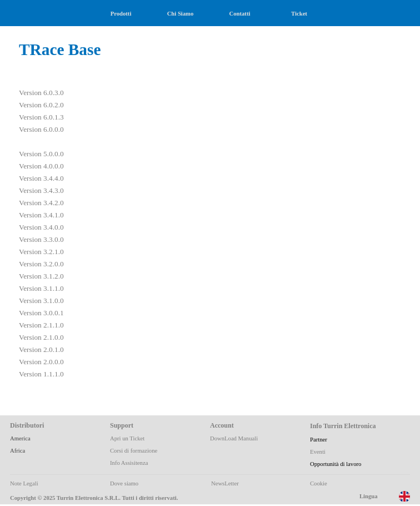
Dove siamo (124, 483)
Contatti (240, 14)
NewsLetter (225, 483)
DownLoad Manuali (234, 438)
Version (30, 93)
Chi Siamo (181, 14)
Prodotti (121, 14)
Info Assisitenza (129, 463)
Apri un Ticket (127, 438)
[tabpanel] (110, 221)
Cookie (319, 483)
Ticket (299, 14)
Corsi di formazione (134, 451)
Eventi (318, 452)
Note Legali (24, 483)
